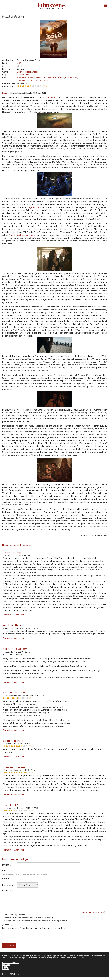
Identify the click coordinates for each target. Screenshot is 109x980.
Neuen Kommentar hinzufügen (17, 545)
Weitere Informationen (29, 12)
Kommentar (8, 890)
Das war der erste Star (12, 805)
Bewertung (7, 885)
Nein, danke (91, 3)
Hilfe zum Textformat (92, 913)
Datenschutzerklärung (11, 963)
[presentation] (25, 935)
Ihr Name (6, 865)
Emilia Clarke (40, 78)
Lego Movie (33, 207)
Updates (5, 967)
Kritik (5, 93)
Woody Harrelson (56, 78)
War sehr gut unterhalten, (13, 741)
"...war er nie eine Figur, (12, 553)
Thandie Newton (25, 81)
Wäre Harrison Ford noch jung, (15, 693)
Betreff (6, 878)
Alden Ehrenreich (25, 78)
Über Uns (6, 969)
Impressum (6, 965)
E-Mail (5, 870)
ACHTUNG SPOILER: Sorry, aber (15, 649)
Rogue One (49, 97)
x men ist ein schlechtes (13, 625)
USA (19, 63)
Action (36, 72)
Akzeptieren (75, 3)
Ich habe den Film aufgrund (14, 767)
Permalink (8, 615)
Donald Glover (41, 81)
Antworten (19, 615)
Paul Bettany (71, 78)
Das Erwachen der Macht (22, 235)
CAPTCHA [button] (7, 925)
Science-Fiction (24, 72)
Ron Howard (23, 75)
